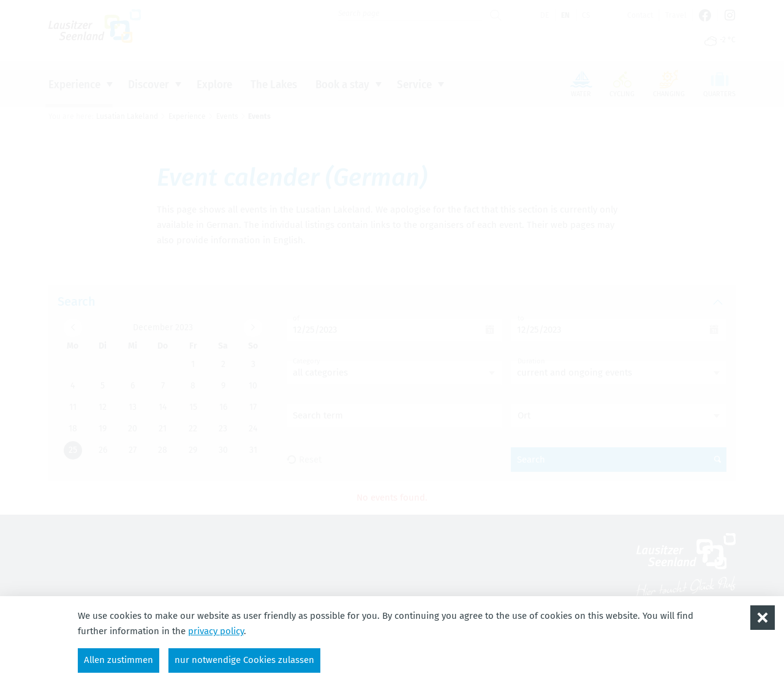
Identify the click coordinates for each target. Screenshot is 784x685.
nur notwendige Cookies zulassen (244, 660)
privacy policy (216, 631)
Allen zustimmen (119, 660)
